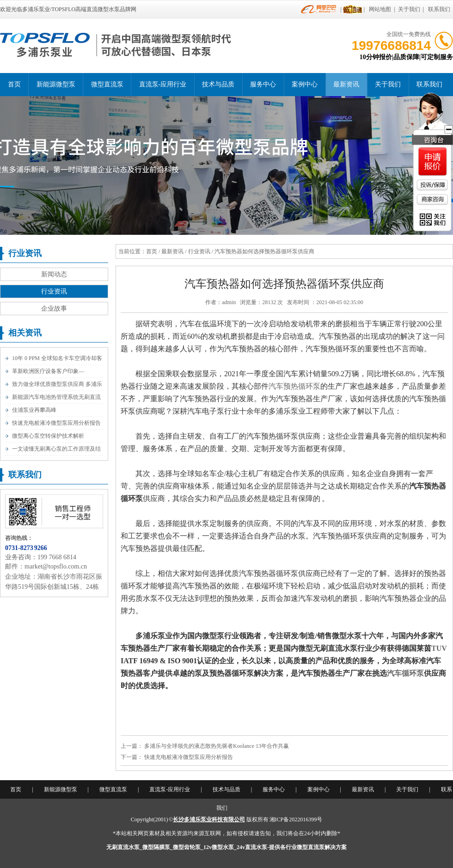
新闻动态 (54, 274)
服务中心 (263, 84)
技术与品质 (218, 84)
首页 (14, 84)
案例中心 (305, 84)
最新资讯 (346, 84)
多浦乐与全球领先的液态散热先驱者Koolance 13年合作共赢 (217, 746)
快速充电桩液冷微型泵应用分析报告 (56, 423)
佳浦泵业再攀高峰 (34, 410)
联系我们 (439, 9)
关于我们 (409, 9)
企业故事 (54, 309)
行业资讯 (54, 291)
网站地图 (380, 9)
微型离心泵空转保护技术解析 (48, 436)
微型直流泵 (107, 84)
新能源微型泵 (56, 84)
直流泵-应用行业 (163, 84)
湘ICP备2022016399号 (296, 819)
